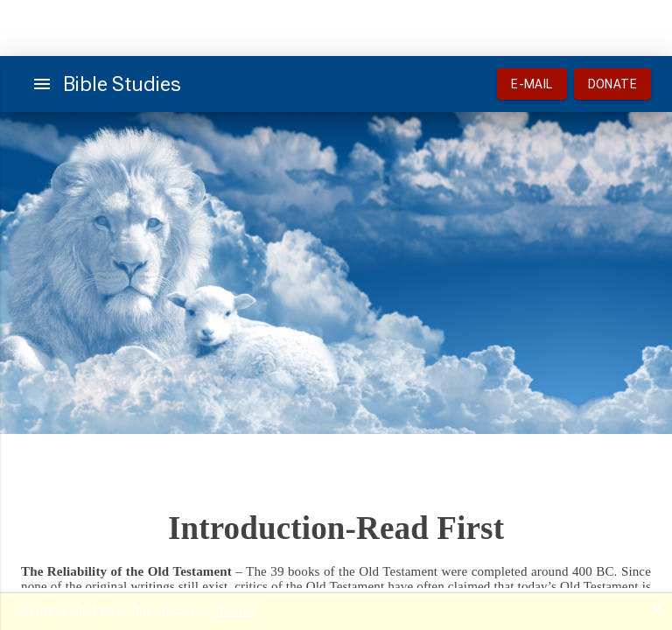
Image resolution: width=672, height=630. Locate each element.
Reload (236, 611)
